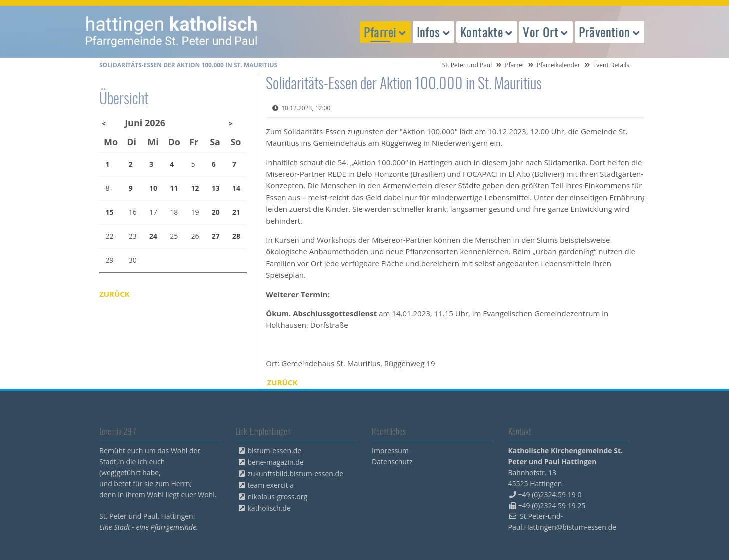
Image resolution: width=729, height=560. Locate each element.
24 (153, 236)
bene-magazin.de (276, 462)
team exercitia (271, 485)
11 (174, 188)
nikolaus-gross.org (278, 496)
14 (236, 188)
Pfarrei (514, 65)
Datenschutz (392, 461)
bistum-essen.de (275, 450)
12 (195, 188)
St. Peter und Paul (467, 65)
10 (153, 188)
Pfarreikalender (559, 65)
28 (236, 236)
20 (216, 212)
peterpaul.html (172, 32)
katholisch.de (269, 508)
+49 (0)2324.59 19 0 (550, 494)
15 (110, 212)
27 (216, 236)
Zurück (283, 382)
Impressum (390, 450)
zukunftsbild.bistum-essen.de (296, 473)
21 (236, 212)
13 (216, 188)
